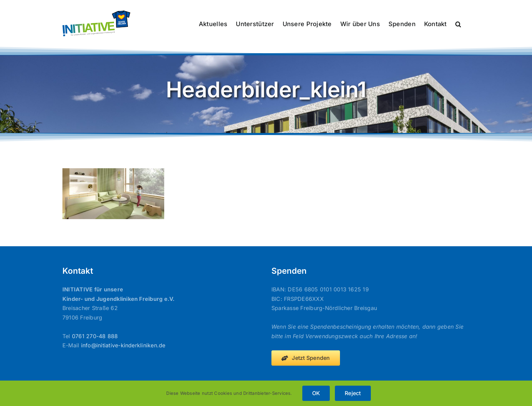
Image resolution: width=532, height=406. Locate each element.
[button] (458, 23)
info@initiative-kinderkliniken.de (123, 345)
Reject (353, 393)
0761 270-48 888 (95, 336)
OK (316, 393)
